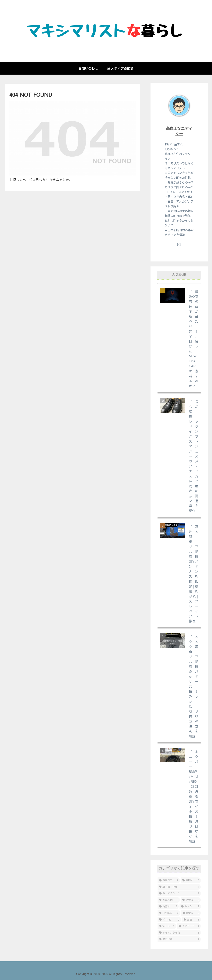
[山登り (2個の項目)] (168, 906)
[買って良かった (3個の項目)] (179, 893)
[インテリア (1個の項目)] (189, 926)
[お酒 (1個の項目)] (191, 920)
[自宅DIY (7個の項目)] (169, 880)
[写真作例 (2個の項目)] (169, 900)
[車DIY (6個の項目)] (191, 880)
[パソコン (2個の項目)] (169, 920)
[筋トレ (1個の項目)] (167, 926)
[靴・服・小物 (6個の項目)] (179, 887)
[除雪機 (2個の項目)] (191, 900)
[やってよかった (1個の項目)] (179, 933)
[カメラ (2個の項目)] (190, 906)
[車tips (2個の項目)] (191, 913)
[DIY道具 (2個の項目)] (169, 913)
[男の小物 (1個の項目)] (179, 939)
